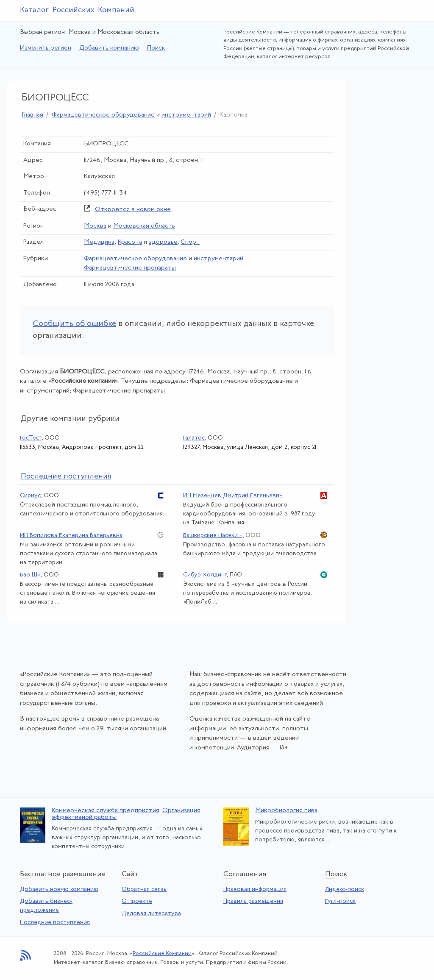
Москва (95, 226)
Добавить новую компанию (59, 890)
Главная (32, 115)
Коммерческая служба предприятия (106, 811)
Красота (130, 242)
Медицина (99, 242)
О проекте (137, 901)
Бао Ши (30, 575)
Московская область (144, 226)
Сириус (30, 496)
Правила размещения (253, 901)
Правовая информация (255, 890)
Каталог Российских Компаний (77, 10)
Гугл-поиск (340, 901)
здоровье (163, 242)
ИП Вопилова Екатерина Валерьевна (71, 536)
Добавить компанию (109, 48)
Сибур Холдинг (205, 575)
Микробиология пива (286, 811)
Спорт (190, 242)
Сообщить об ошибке (74, 324)
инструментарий (186, 115)
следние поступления (66, 477)
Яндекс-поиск (345, 890)
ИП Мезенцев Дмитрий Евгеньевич (233, 496)
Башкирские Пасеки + (213, 536)
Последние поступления (55, 923)
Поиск (156, 48)
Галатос (194, 438)
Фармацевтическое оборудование (103, 115)
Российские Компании (162, 954)
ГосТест (31, 438)
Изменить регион (46, 48)
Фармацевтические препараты (130, 268)
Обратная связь (144, 890)
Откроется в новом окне (133, 210)
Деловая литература (151, 914)
